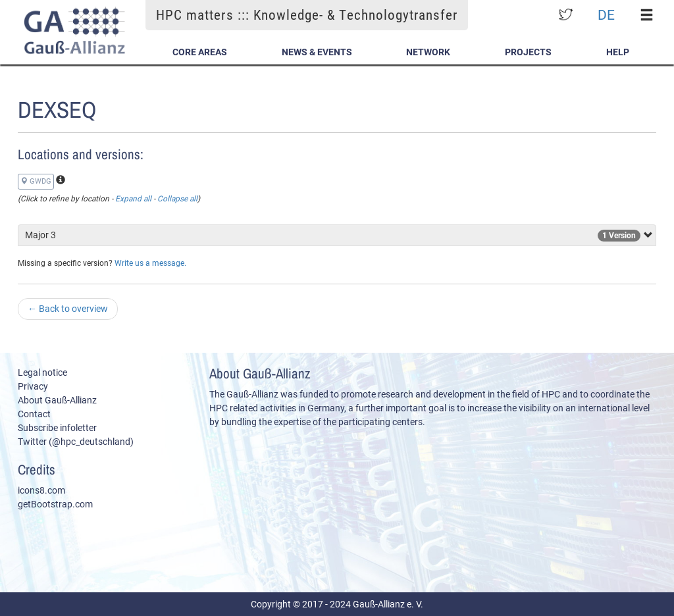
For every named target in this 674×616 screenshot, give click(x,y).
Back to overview (68, 309)
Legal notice (42, 372)
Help (618, 52)
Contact (34, 414)
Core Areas (200, 52)
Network (428, 52)
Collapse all (177, 199)
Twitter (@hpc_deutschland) (76, 442)
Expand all (133, 199)
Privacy (33, 386)
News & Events (317, 52)
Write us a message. (150, 263)
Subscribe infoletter (57, 428)
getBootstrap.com (55, 504)
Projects (528, 52)
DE (606, 15)
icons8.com (41, 490)
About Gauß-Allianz (57, 400)
